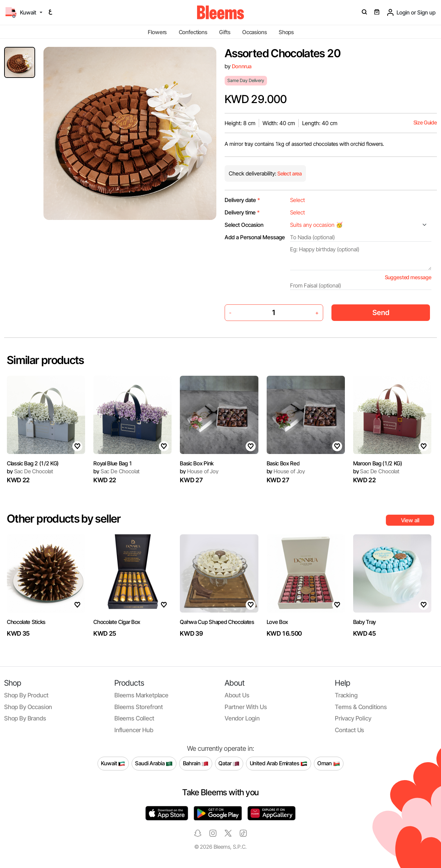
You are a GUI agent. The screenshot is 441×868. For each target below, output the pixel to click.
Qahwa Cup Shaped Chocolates (217, 622)
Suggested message (408, 277)
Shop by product (26, 695)
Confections (193, 32)
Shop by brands (25, 718)
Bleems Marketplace (141, 695)
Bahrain (196, 764)
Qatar (229, 764)
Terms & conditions (361, 707)
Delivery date (242, 200)
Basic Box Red (283, 463)
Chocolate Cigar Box (117, 622)
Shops (286, 32)
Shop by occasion (28, 707)
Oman (329, 764)
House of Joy (199, 471)
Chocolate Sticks (26, 622)
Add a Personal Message (255, 237)
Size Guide (425, 123)
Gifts (225, 32)
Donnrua (242, 66)
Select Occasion (244, 225)
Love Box (277, 622)
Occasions (255, 32)
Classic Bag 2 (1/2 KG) (33, 463)
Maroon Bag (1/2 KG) (378, 463)
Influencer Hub (134, 730)
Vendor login (242, 718)
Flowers (157, 32)
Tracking (346, 695)
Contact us (350, 730)
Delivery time (242, 212)
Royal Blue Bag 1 (113, 463)
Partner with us (246, 707)
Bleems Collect (134, 718)
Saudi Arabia (154, 764)
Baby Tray (365, 622)
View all (410, 520)
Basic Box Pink (197, 463)
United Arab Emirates (279, 764)
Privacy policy (353, 718)
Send (381, 312)
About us (237, 695)
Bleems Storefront (139, 707)
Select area (289, 174)
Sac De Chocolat (30, 471)
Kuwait (113, 764)
